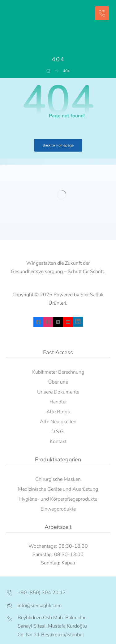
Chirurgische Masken (58, 479)
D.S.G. (58, 432)
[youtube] (68, 322)
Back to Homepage (58, 145)
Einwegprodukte (58, 509)
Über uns (58, 382)
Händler (58, 402)
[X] (58, 322)
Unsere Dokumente (58, 392)
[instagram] (48, 322)
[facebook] (38, 322)
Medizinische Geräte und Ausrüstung (58, 489)
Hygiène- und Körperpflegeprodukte (58, 499)
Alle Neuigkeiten (58, 422)
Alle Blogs (58, 412)
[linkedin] (78, 322)
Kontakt (58, 442)
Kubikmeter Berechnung (58, 372)
